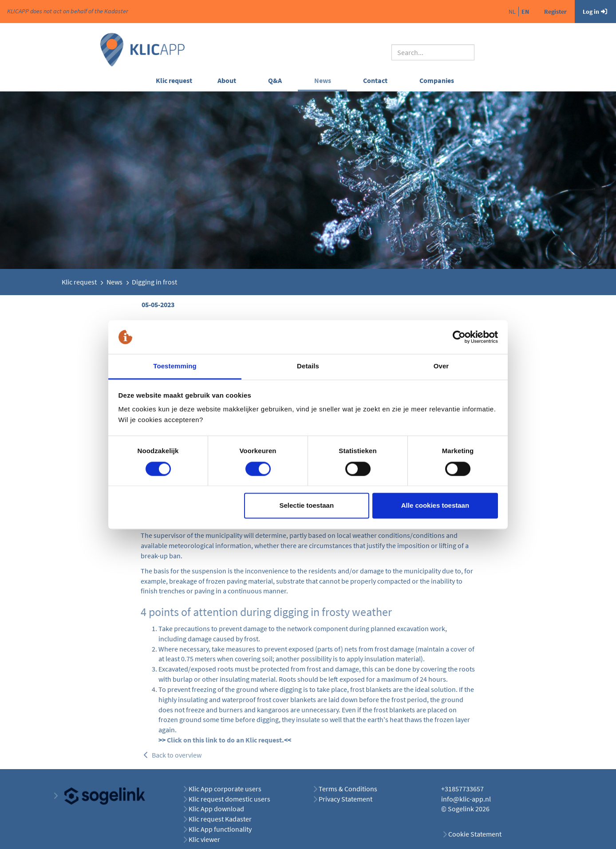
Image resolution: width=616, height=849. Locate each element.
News (323, 80)
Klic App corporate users (225, 789)
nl (512, 12)
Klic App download (216, 809)
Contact (375, 80)
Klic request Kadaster (220, 819)
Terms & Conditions (348, 789)
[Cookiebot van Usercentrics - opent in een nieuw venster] (459, 337)
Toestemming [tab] (175, 366)
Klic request (174, 80)
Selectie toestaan (307, 506)
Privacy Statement (346, 799)
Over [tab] (441, 366)
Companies (437, 80)
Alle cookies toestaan (435, 506)
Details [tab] (308, 366)
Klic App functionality (220, 829)
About (227, 80)
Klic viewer (204, 839)
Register (555, 12)
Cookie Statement (475, 834)
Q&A (275, 80)
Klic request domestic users (229, 799)
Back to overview (172, 755)
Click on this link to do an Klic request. (225, 740)
